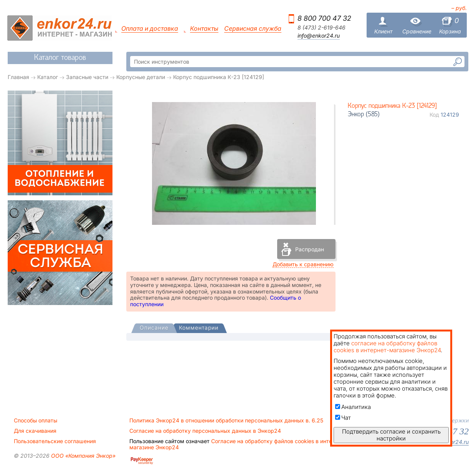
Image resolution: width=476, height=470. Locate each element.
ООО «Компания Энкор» (83, 456)
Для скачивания (35, 431)
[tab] (154, 328)
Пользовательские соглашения (55, 441)
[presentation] (154, 328)
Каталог (48, 77)
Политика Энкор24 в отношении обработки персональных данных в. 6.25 (226, 421)
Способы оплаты (36, 421)
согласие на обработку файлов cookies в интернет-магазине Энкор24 (387, 347)
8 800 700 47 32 (324, 18)
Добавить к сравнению (303, 264)
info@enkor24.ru (319, 36)
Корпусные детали (141, 77)
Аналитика (353, 407)
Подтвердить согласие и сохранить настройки (391, 435)
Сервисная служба (253, 29)
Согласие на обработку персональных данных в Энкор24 (205, 431)
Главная (18, 77)
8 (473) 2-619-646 (321, 28)
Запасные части (87, 77)
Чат (343, 418)
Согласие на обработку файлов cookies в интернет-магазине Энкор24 (238, 444)
